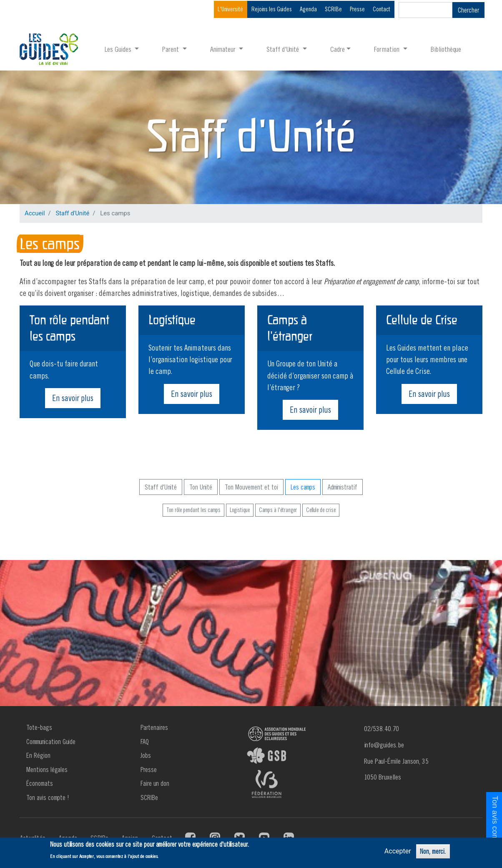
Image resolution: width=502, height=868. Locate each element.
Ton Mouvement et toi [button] (251, 487)
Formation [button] (388, 49)
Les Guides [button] (119, 49)
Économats (40, 783)
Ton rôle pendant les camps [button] (193, 510)
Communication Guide (51, 742)
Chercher (468, 10)
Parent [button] (171, 49)
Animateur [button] (224, 49)
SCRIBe (333, 9)
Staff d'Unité (72, 213)
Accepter (398, 851)
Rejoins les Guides (272, 9)
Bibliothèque (446, 49)
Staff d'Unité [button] (284, 49)
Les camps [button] (303, 487)
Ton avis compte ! (48, 797)
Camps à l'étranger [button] (278, 510)
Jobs (146, 755)
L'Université (230, 9)
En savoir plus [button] (73, 398)
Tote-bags (39, 727)
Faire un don (155, 783)
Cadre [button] (338, 49)
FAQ (145, 742)
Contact (382, 9)
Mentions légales (47, 770)
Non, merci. (433, 851)
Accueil (35, 213)
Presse (357, 9)
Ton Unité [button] (201, 487)
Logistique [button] (240, 510)
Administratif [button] (343, 487)
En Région (38, 755)
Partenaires (154, 727)
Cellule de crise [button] (321, 510)
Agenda (308, 9)
